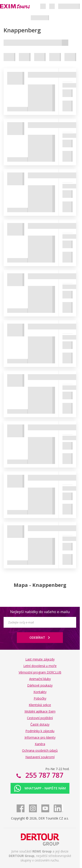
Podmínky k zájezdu (40, 731)
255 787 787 (43, 775)
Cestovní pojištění (40, 718)
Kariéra (40, 744)
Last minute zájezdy (40, 659)
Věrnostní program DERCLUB (40, 672)
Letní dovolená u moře (40, 666)
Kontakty (40, 692)
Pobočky (40, 698)
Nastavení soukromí (40, 757)
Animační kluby (40, 679)
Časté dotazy (40, 724)
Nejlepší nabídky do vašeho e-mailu (40, 612)
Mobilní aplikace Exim (40, 711)
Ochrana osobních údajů (40, 750)
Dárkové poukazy (40, 685)
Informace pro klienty (40, 737)
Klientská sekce (40, 705)
